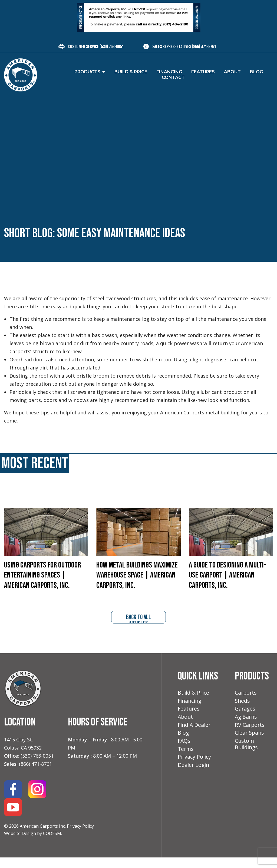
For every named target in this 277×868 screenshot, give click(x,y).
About (186, 728)
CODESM (52, 844)
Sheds (243, 712)
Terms (186, 762)
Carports (246, 703)
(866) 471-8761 (204, 47)
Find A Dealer (194, 736)
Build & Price (194, 703)
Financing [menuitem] (169, 72)
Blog (183, 745)
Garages (245, 720)
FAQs (184, 753)
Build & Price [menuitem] (131, 72)
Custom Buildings (247, 757)
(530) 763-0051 (112, 47)
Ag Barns (246, 728)
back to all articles (138, 629)
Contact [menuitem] (173, 77)
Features (189, 720)
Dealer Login (194, 778)
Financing (190, 712)
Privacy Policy (80, 837)
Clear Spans (250, 745)
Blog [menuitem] (256, 72)
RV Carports (250, 736)
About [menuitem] (232, 72)
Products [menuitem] (87, 72)
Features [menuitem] (203, 72)
